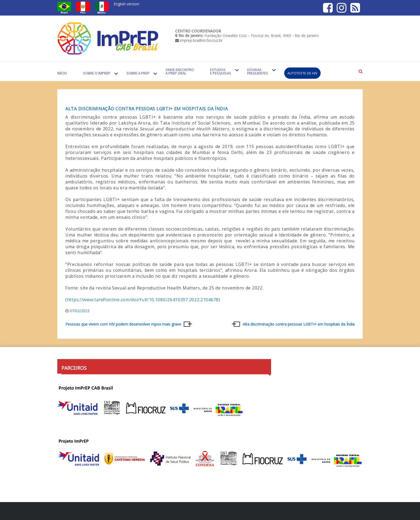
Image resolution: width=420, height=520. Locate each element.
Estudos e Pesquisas (221, 71)
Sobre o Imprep (97, 73)
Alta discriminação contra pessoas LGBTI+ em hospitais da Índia (147, 109)
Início (62, 73)
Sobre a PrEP (138, 73)
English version (126, 4)
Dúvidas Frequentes (258, 71)
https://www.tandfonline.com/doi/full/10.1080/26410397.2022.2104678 (143, 300)
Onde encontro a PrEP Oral (180, 71)
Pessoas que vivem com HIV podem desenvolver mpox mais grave (123, 324)
